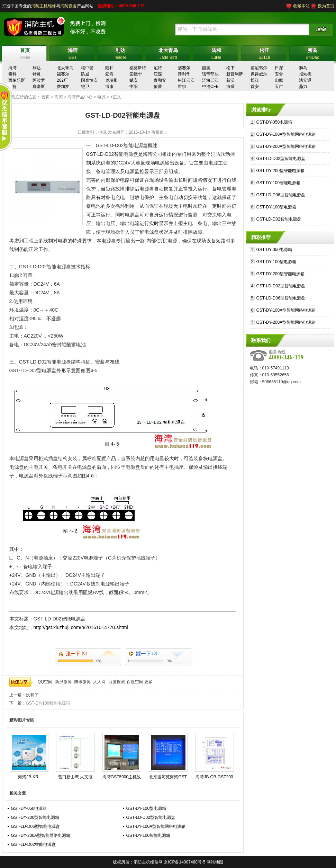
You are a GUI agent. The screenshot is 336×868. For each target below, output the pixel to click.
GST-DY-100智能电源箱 (48, 703)
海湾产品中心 (80, 97)
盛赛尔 (184, 68)
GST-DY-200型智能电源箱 (35, 817)
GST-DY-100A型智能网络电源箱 (156, 826)
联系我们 (261, 340)
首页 (46, 97)
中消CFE (210, 87)
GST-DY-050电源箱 (29, 808)
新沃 (230, 80)
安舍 (279, 74)
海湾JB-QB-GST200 (214, 777)
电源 (101, 97)
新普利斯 (235, 74)
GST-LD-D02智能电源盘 (33, 844)
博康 (109, 87)
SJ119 (265, 53)
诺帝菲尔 (210, 74)
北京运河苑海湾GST (168, 777)
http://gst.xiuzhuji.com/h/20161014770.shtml (81, 627)
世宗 (182, 87)
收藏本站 (301, 6)
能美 (206, 68)
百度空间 (135, 682)
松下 (230, 68)
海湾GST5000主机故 (122, 777)
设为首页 (326, 6)
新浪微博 (63, 682)
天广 (279, 87)
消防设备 (69, 6)
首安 (255, 87)
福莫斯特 (138, 68)
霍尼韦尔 (259, 68)
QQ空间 (45, 682)
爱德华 (136, 74)
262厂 (62, 80)
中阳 (134, 87)
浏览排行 (261, 110)
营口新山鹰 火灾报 (75, 777)
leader (121, 53)
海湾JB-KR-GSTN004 (29, 778)
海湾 (12, 68)
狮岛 (303, 68)
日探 (279, 68)
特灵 (37, 74)
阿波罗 (39, 80)
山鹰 (279, 80)
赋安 (134, 80)
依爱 (158, 87)
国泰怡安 (89, 80)
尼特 (158, 68)
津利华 (184, 74)
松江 (255, 80)
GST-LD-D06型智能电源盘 (35, 826)
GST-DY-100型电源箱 (146, 808)
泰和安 (160, 80)
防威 (85, 74)
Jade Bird (168, 53)
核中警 (87, 68)
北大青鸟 (65, 68)
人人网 (99, 682)
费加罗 (63, 87)
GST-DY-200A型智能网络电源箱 (41, 835)
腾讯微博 (82, 682)
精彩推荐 (261, 237)
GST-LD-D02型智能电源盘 (151, 817)
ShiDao (313, 53)
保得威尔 (259, 74)
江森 (158, 74)
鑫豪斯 (39, 87)
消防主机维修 (44, 6)
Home (25, 53)
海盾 (230, 87)
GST (73, 53)
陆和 (109, 68)
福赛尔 (63, 74)
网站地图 (215, 862)
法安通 (305, 80)
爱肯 (109, 74)
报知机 (305, 74)
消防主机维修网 (148, 862)
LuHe (216, 53)
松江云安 (186, 80)
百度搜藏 (117, 682)
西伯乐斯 (17, 80)
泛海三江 (210, 80)
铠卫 (85, 87)
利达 (37, 68)
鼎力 (303, 87)
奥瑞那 (111, 80)
